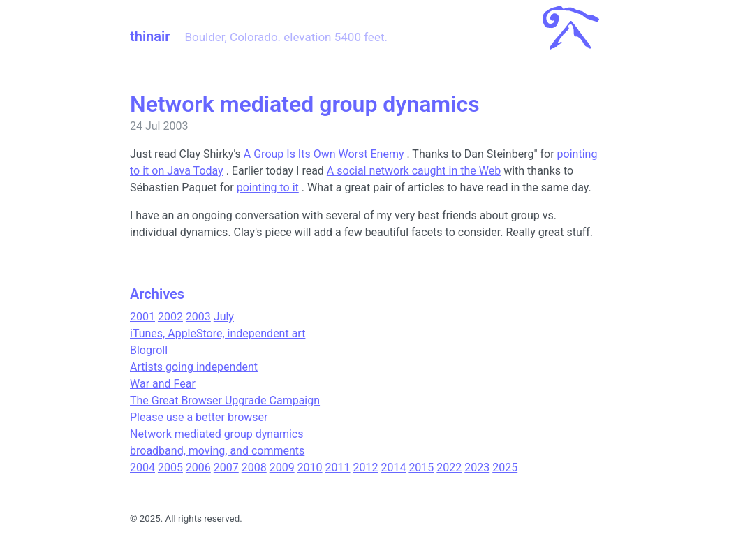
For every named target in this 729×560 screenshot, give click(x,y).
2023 (477, 467)
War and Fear (163, 384)
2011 (338, 467)
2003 (198, 317)
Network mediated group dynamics (216, 434)
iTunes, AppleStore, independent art (218, 333)
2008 (254, 467)
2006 (198, 467)
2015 (421, 467)
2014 (393, 467)
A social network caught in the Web (414, 171)
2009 (282, 467)
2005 (170, 467)
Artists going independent (194, 367)
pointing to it (268, 187)
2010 (310, 467)
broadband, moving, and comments (217, 451)
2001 (142, 317)
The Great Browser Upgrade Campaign (225, 400)
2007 (226, 467)
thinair (150, 36)
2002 (170, 317)
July (224, 317)
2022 (449, 467)
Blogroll (149, 350)
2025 (505, 467)
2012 (366, 467)
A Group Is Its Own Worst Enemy (324, 154)
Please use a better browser (199, 417)
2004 (142, 467)
